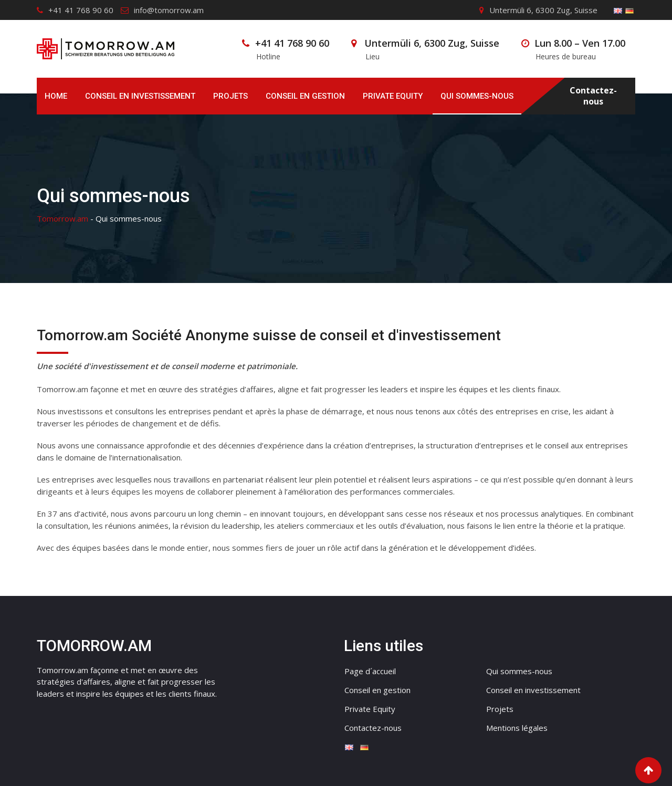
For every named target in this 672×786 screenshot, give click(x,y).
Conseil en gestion (305, 96)
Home (56, 96)
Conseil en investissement (140, 96)
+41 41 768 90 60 (81, 10)
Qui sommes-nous (477, 96)
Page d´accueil (370, 671)
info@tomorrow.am (169, 10)
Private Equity (393, 96)
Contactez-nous (593, 96)
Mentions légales (517, 728)
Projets (230, 96)
